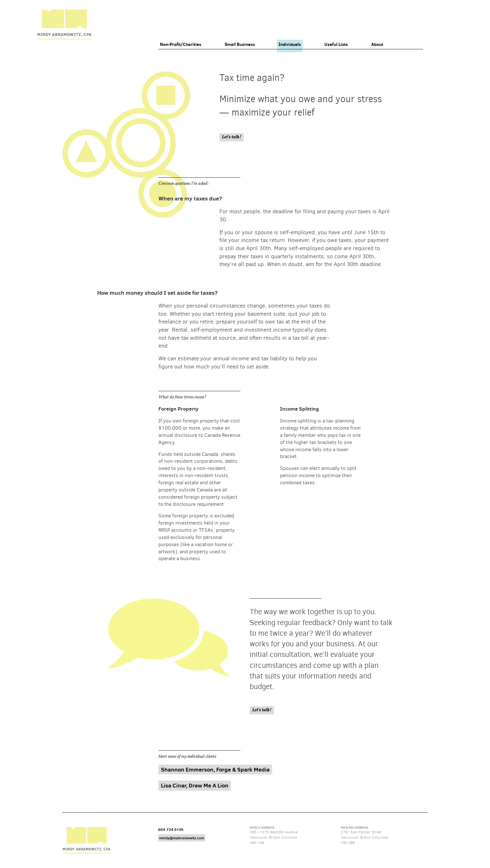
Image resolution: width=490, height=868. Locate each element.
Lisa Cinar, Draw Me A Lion (195, 785)
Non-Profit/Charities (181, 44)
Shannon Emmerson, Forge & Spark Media (215, 769)
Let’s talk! (232, 137)
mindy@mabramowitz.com (182, 838)
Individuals (290, 44)
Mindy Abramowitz (64, 25)
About (377, 44)
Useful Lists (336, 44)
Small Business (240, 44)
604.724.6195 (171, 829)
